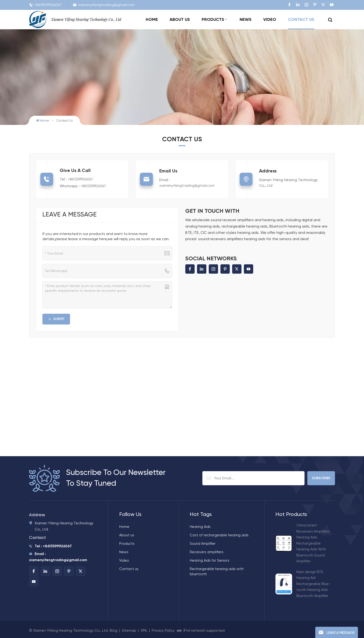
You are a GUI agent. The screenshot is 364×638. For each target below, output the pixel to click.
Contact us (301, 19)
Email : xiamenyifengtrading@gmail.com (58, 557)
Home (152, 19)
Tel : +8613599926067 (50, 546)
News (246, 19)
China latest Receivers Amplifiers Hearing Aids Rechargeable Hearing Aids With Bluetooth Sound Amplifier (313, 543)
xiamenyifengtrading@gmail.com (104, 5)
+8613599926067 (45, 5)
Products (213, 19)
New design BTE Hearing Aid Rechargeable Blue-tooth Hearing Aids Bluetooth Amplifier (313, 584)
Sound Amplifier (203, 544)
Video (270, 19)
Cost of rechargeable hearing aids (219, 535)
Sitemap (129, 630)
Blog (113, 630)
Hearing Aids (200, 527)
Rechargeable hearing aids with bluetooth (217, 571)
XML (144, 630)
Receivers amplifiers (207, 552)
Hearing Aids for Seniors (210, 560)
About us (180, 19)
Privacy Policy (163, 630)
